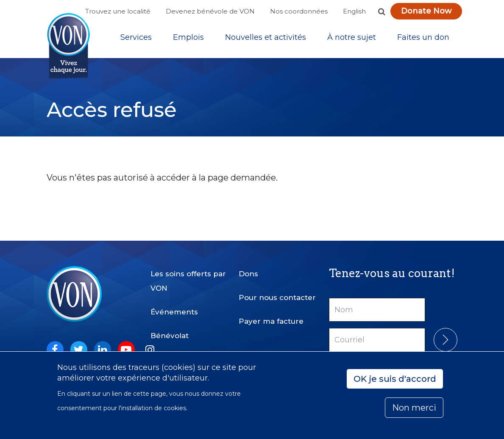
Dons (248, 274)
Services (136, 38)
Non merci (414, 408)
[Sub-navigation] (136, 38)
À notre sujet (352, 38)
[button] (382, 11)
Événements (174, 312)
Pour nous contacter (277, 297)
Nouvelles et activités (266, 38)
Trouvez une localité (118, 11)
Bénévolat (170, 336)
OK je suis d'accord (395, 379)
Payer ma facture (271, 321)
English (354, 11)
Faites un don (423, 38)
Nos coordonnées (299, 11)
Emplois (188, 38)
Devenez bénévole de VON (210, 11)
